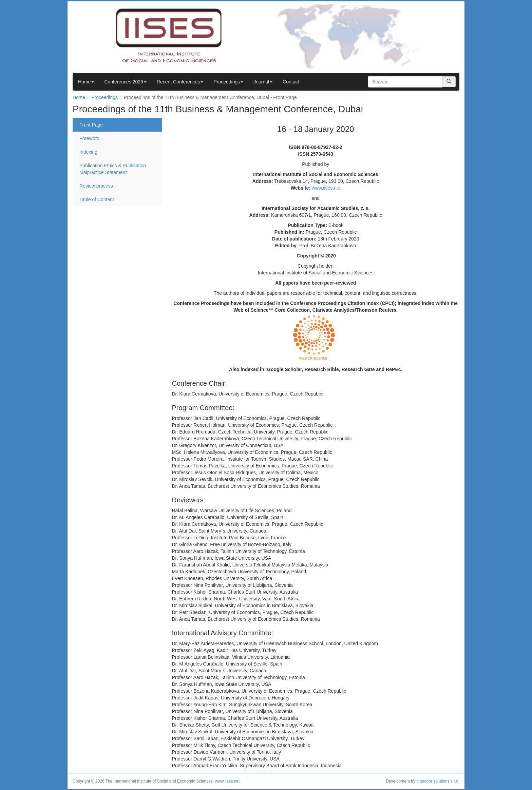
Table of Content (97, 199)
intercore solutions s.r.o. (438, 781)
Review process (96, 186)
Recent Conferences (180, 82)
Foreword (89, 138)
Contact (291, 82)
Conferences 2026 (125, 82)
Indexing (88, 152)
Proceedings (228, 82)
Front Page (91, 125)
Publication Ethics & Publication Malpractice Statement (113, 169)
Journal (263, 82)
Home (86, 82)
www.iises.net (326, 188)
